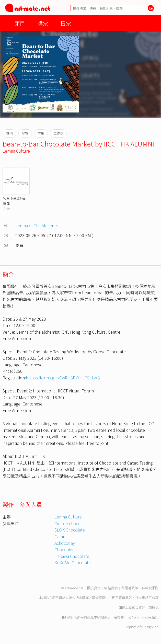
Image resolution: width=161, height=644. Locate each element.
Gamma (61, 536)
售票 (66, 23)
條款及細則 (150, 588)
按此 (155, 607)
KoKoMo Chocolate (73, 562)
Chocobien (64, 549)
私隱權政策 (130, 588)
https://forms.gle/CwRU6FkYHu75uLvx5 (63, 378)
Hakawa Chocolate (72, 556)
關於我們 (94, 588)
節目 (20, 23)
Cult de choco (67, 523)
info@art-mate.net (138, 617)
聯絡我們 (111, 588)
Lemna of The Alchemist (38, 225)
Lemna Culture (16, 151)
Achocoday (65, 543)
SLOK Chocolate (70, 530)
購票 (43, 23)
